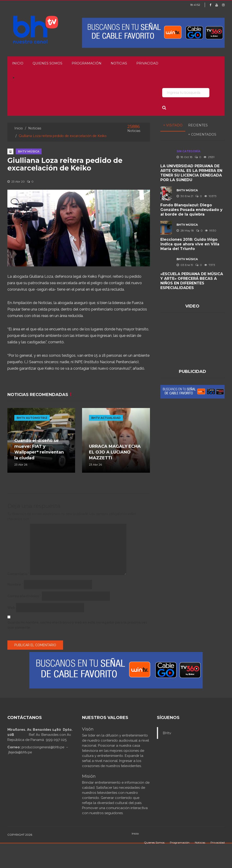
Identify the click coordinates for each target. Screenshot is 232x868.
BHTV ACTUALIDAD (106, 418)
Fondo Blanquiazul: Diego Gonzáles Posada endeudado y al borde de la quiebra (191, 210)
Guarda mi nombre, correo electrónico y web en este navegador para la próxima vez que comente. (77, 625)
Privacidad (147, 63)
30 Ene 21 (185, 196)
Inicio (18, 63)
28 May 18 (185, 230)
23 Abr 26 (21, 464)
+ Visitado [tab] (173, 125)
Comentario (18, 574)
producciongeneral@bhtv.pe (43, 747)
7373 (210, 265)
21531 (209, 157)
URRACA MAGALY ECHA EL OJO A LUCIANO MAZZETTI (115, 452)
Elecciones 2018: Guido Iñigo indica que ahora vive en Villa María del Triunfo (190, 244)
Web (11, 608)
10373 (210, 196)
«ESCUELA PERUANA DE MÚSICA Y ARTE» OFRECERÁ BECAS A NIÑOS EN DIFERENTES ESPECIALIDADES (192, 281)
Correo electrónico (24, 596)
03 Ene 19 (185, 265)
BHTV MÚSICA (29, 151)
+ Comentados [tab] (202, 134)
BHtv (167, 733)
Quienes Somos (47, 63)
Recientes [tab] (198, 125)
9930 (211, 230)
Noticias (119, 63)
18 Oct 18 (185, 157)
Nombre (15, 585)
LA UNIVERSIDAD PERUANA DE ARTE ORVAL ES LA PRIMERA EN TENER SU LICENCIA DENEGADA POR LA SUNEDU (191, 173)
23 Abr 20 (16, 181)
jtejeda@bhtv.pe (20, 752)
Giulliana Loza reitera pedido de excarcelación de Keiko (65, 164)
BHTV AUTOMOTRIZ (32, 418)
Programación (87, 63)
